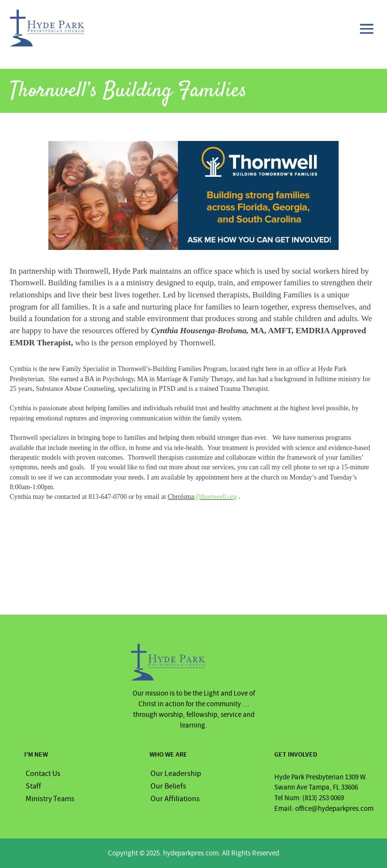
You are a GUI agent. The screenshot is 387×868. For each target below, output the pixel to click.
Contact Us (43, 774)
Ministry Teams (50, 799)
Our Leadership (176, 774)
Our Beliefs (168, 786)
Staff (33, 786)
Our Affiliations (175, 799)
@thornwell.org (215, 497)
